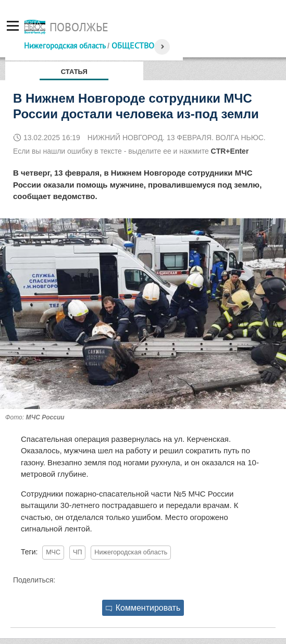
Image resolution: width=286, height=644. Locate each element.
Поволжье (79, 27)
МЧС (53, 552)
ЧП (77, 552)
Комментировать (143, 608)
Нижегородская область (65, 46)
